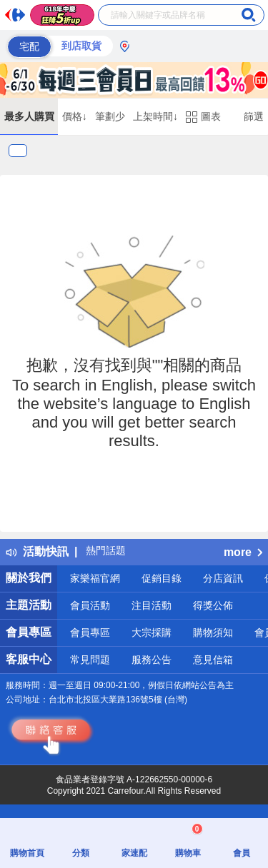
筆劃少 (110, 116)
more (243, 552)
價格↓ (75, 116)
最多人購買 (29, 116)
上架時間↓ (155, 116)
